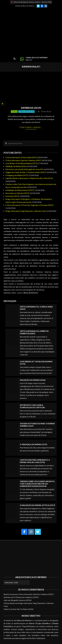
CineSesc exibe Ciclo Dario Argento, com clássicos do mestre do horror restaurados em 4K (37, 484)
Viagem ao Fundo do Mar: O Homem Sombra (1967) (26, 172)
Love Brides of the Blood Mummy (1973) (22, 163)
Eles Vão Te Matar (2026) (23, 609)
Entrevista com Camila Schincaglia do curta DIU (24, 169)
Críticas (14, 111)
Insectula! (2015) (12, 196)
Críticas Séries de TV (26, 111)
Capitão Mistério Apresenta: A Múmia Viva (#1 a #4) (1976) (29, 178)
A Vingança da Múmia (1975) (17, 175)
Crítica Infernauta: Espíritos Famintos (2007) (23, 160)
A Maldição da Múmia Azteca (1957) (20, 190)
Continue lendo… (31, 127)
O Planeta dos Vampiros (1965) (26, 597)
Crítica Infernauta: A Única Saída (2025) (21, 157)
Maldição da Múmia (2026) (16, 166)
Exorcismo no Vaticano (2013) (17, 193)
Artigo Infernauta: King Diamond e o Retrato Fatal (26, 211)
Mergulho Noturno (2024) (21, 600)
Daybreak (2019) (31, 108)
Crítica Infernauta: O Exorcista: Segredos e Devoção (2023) (29, 205)
